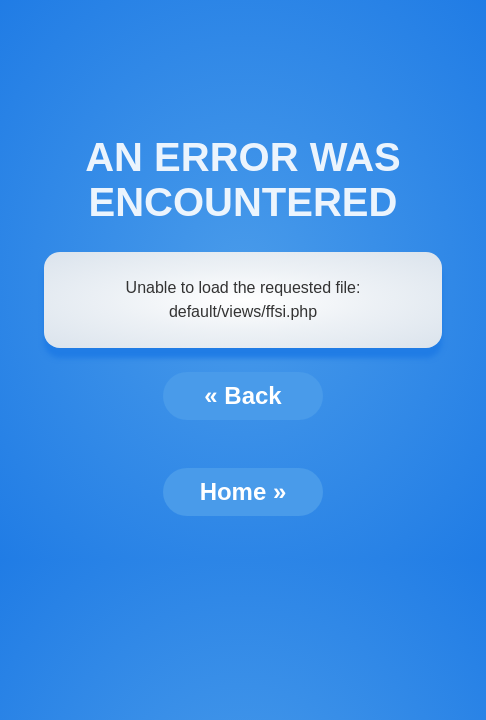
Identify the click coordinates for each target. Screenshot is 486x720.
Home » (243, 491)
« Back (242, 395)
